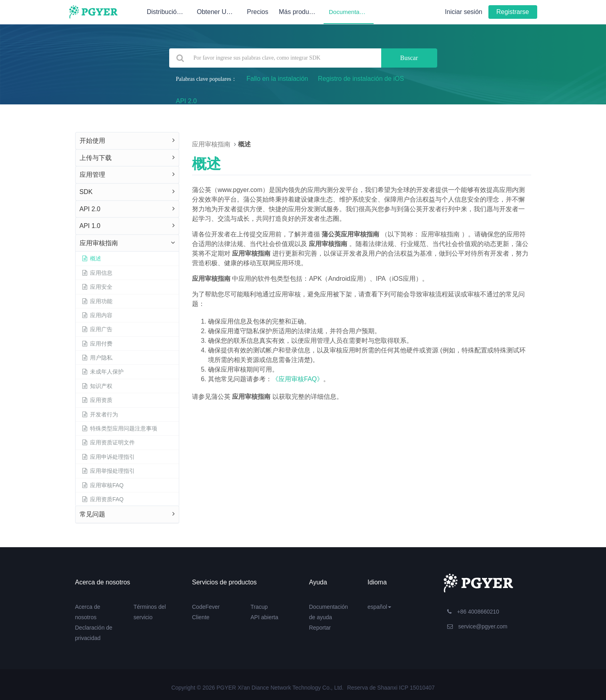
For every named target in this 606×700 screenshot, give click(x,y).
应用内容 (97, 315)
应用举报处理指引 (108, 471)
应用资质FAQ (103, 499)
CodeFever (206, 607)
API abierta (264, 617)
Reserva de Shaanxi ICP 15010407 (391, 688)
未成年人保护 (103, 372)
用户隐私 (97, 358)
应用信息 (97, 273)
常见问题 (92, 514)
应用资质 (97, 400)
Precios (257, 12)
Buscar (409, 58)
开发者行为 (100, 414)
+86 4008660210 (473, 612)
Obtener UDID (217, 12)
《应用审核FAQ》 (298, 379)
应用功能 (97, 301)
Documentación (350, 12)
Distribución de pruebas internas (169, 12)
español (379, 607)
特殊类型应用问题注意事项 (120, 428)
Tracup (259, 607)
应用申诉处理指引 (108, 457)
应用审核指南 (99, 243)
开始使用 (92, 141)
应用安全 (97, 287)
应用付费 (97, 344)
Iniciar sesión (463, 12)
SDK (86, 192)
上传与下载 (96, 158)
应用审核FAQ (103, 485)
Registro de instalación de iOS (361, 79)
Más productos (301, 12)
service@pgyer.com (477, 626)
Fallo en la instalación (277, 79)
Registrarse (513, 12)
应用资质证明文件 (108, 442)
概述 (92, 258)
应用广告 (97, 329)
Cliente (201, 617)
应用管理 (92, 175)
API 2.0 (186, 101)
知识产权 (97, 386)
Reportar (320, 628)
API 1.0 (90, 226)
